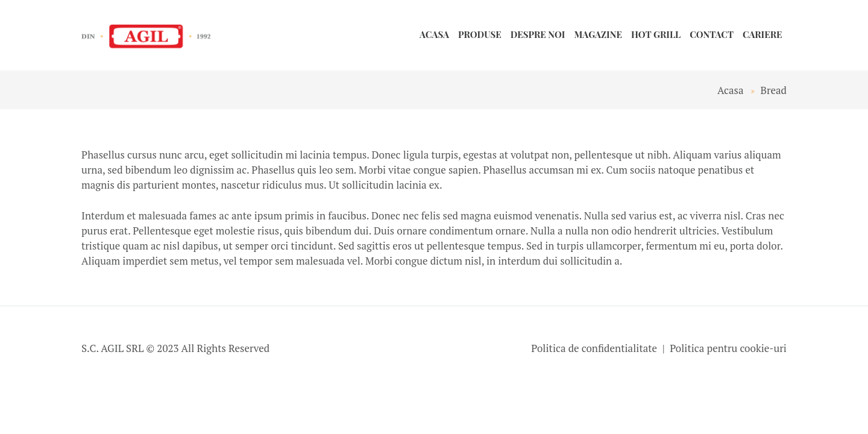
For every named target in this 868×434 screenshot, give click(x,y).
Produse (480, 34)
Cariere (763, 34)
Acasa (434, 34)
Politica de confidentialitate (594, 348)
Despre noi (538, 34)
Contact (712, 34)
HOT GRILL (656, 34)
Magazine (598, 34)
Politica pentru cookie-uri (728, 348)
